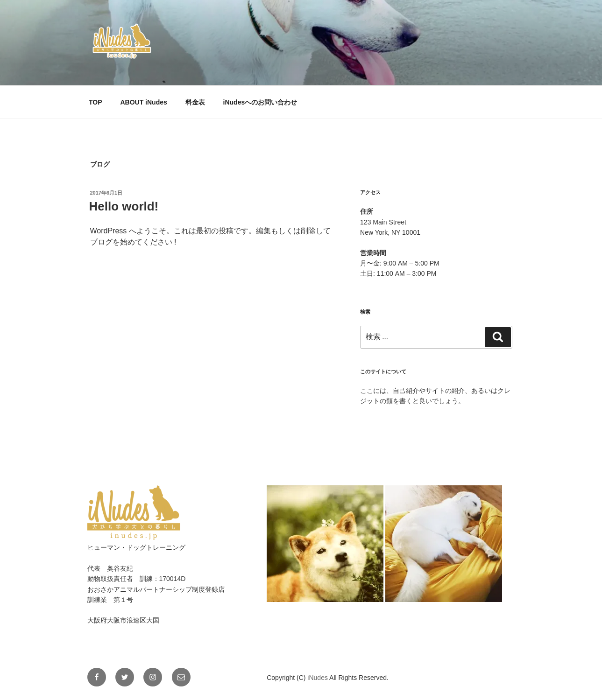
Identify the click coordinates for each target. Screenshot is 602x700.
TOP (96, 102)
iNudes (318, 678)
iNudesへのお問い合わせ (260, 102)
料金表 (195, 102)
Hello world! (124, 206)
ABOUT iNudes (143, 102)
